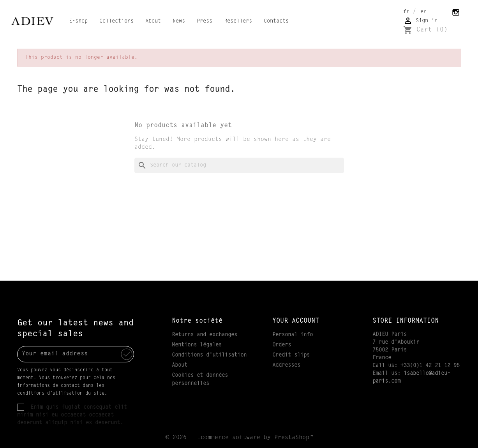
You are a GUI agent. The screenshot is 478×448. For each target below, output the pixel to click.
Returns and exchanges (205, 335)
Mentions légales (197, 345)
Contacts (276, 21)
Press (205, 21)
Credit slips (291, 355)
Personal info (293, 335)
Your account (296, 321)
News (179, 21)
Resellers (238, 21)
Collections (116, 21)
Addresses (286, 365)
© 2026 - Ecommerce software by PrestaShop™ (239, 438)
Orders (282, 345)
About (153, 21)
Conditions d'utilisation (209, 355)
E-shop (78, 21)
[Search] (239, 165)
